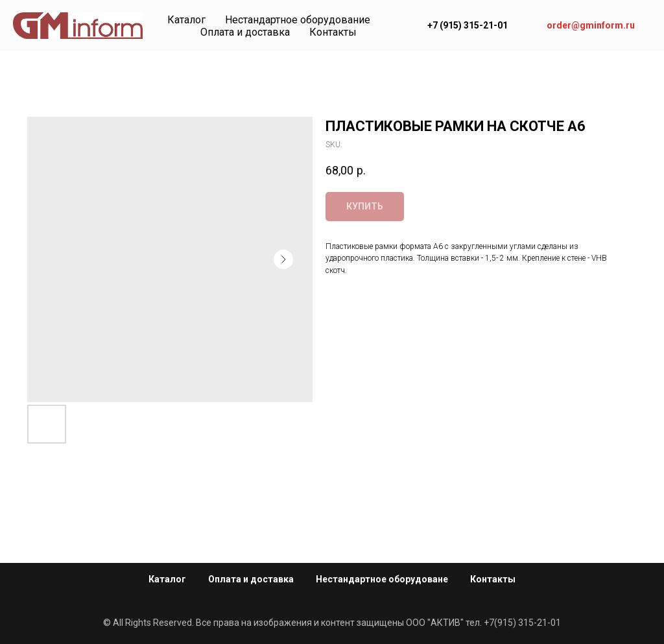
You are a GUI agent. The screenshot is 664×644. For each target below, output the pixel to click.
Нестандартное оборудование (298, 20)
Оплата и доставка (245, 32)
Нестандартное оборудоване (382, 579)
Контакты (333, 32)
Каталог (186, 20)
